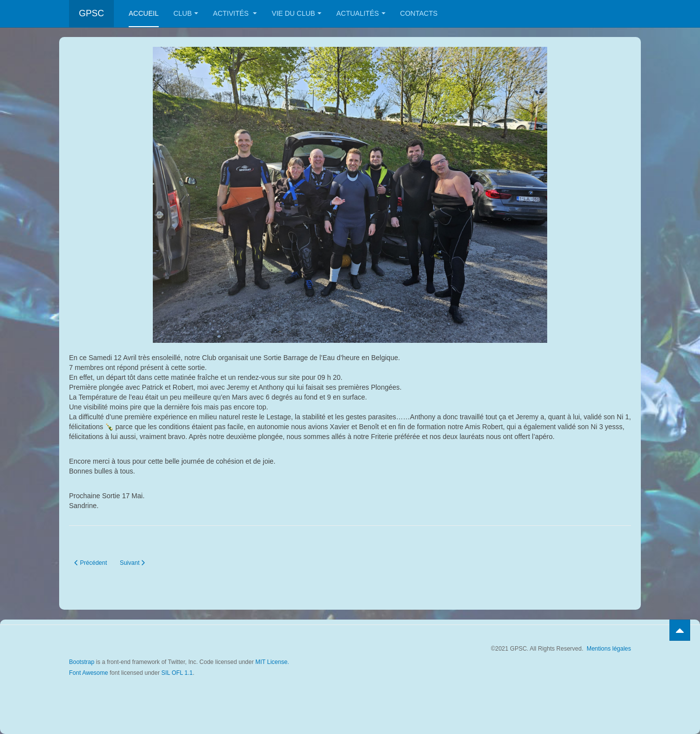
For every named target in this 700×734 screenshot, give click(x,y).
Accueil (144, 13)
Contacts (419, 13)
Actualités (361, 13)
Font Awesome (88, 673)
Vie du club (297, 13)
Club (186, 13)
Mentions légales (609, 649)
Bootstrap (82, 662)
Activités (235, 13)
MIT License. (272, 662)
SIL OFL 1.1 (177, 673)
